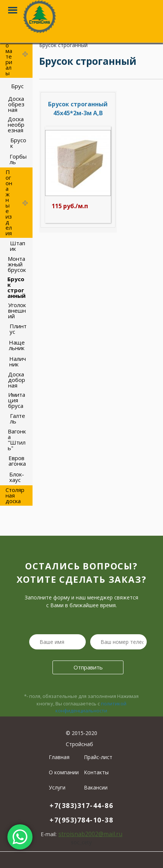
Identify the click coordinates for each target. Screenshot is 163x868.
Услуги (57, 787)
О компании (64, 772)
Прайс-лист (98, 757)
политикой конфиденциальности (91, 707)
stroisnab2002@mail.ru (90, 834)
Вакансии (96, 787)
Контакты (96, 772)
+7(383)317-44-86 (81, 805)
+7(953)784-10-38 (81, 820)
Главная (59, 757)
